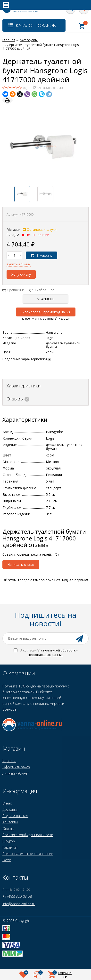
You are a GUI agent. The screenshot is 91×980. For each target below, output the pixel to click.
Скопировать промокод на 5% (46, 312)
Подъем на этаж (15, 816)
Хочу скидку (21, 274)
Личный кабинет (16, 773)
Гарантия (10, 847)
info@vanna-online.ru (19, 904)
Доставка (10, 809)
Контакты (10, 822)
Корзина (9, 761)
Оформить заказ (16, 767)
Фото (7, 860)
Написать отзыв (21, 564)
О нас (7, 803)
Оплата (8, 829)
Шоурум (9, 841)
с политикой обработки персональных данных (53, 652)
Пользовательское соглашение (28, 854)
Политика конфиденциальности (28, 835)
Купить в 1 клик (19, 264)
